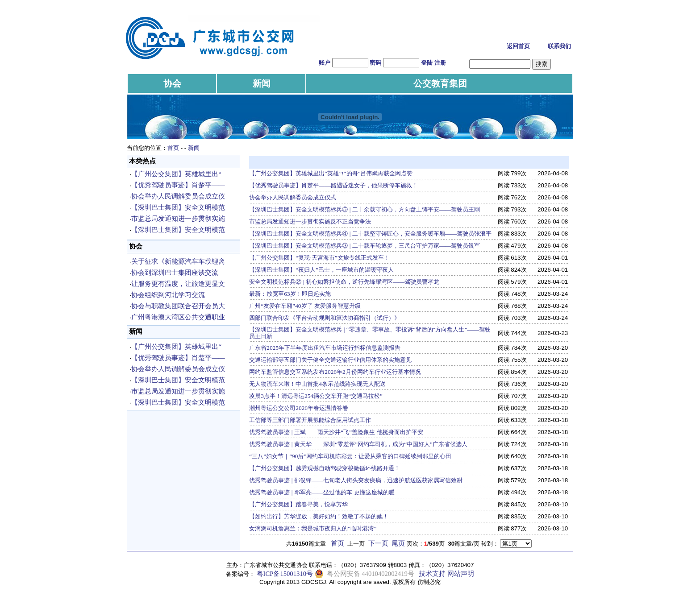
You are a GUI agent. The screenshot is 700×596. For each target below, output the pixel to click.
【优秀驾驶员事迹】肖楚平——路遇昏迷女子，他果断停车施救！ (333, 185)
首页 (173, 148)
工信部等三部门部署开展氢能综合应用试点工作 (310, 420)
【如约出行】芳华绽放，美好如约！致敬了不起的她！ (319, 516)
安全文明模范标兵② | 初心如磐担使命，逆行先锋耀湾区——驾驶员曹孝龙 (344, 282)
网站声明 (461, 574)
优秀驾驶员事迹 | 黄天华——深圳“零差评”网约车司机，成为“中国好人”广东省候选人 (358, 444)
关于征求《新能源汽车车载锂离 (178, 261)
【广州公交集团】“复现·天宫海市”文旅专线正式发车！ (319, 258)
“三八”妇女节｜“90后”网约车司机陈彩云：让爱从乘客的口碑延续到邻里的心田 (350, 456)
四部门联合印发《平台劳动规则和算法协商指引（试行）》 (325, 318)
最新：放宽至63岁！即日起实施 (290, 294)
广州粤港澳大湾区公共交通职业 (178, 317)
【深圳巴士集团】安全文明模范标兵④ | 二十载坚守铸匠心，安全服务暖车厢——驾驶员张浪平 (370, 234)
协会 (172, 83)
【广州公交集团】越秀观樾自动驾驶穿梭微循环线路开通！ (325, 468)
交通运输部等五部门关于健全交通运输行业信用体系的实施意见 (330, 360)
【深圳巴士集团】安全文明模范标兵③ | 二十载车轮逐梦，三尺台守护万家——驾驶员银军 (365, 246)
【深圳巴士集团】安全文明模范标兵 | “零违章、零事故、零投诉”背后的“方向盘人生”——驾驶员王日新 (370, 333)
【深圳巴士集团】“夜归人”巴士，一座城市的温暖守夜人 (321, 270)
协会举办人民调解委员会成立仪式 (293, 197)
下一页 (378, 543)
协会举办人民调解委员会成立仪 (178, 196)
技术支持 (432, 574)
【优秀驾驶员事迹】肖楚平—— (178, 185)
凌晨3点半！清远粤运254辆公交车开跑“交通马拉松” (316, 396)
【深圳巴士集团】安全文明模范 (178, 207)
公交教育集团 (440, 83)
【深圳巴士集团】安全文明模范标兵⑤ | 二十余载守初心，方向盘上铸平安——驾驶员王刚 (365, 209)
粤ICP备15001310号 (285, 574)
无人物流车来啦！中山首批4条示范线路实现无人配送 (317, 384)
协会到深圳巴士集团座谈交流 (175, 273)
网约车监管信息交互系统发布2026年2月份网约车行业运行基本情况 (335, 372)
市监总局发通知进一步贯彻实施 (178, 219)
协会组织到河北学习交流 (168, 295)
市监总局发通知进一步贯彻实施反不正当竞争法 (310, 221)
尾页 (398, 543)
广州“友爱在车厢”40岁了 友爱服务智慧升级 (305, 306)
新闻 (262, 83)
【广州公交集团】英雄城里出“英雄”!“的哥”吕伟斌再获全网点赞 (331, 173)
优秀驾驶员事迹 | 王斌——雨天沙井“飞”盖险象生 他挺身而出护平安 (336, 432)
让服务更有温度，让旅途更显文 (178, 284)
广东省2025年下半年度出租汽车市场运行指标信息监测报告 (325, 348)
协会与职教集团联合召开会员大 (178, 306)
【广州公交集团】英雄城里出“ (176, 174)
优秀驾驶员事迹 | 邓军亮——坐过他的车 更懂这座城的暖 (322, 492)
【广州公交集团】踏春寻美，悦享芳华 (298, 504)
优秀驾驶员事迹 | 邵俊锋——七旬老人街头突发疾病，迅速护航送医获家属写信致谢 (356, 480)
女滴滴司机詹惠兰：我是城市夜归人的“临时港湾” (313, 528)
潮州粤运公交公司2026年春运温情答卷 (299, 408)
